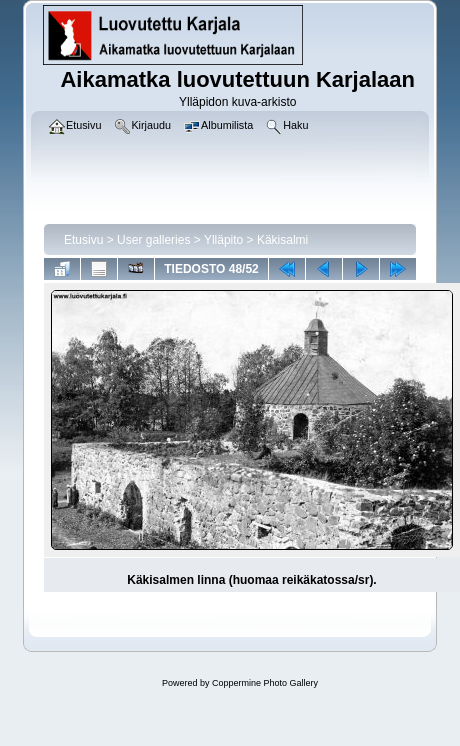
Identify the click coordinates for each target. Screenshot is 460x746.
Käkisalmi (282, 240)
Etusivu (83, 240)
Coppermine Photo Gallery (265, 683)
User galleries (153, 240)
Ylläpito (223, 240)
